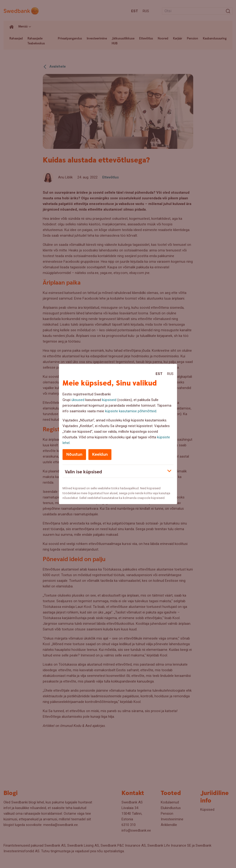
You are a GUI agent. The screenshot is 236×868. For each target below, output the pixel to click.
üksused (78, 400)
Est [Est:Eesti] (159, 374)
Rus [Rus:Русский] (170, 374)
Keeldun (100, 454)
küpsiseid (109, 400)
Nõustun (74, 454)
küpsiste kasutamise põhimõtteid (131, 411)
